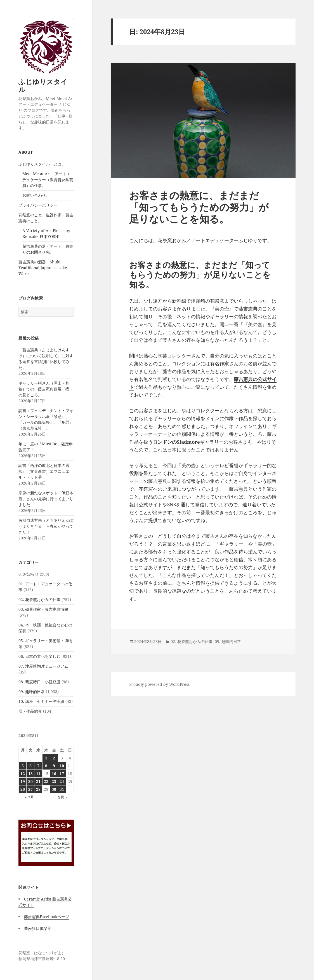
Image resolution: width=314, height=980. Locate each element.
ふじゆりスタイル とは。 (42, 164)
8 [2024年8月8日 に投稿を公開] (46, 766)
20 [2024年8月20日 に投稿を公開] (30, 781)
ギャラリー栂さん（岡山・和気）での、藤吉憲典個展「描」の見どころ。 (46, 389)
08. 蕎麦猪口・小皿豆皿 (39, 682)
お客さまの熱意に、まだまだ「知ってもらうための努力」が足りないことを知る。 (199, 207)
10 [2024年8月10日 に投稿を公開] (62, 766)
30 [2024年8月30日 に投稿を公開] (54, 789)
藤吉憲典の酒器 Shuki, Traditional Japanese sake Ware (43, 268)
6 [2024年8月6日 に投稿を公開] (30, 766)
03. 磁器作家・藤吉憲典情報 (43, 609)
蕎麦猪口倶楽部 (38, 928)
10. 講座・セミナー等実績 (41, 701)
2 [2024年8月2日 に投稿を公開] (54, 758)
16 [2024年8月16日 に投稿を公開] (54, 774)
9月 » (63, 797)
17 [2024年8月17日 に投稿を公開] (62, 774)
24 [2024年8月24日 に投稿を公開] (62, 781)
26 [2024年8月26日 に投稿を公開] (23, 789)
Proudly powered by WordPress (159, 684)
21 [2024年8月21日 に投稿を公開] (38, 781)
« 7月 (29, 797)
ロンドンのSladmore (176, 442)
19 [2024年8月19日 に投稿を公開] (23, 781)
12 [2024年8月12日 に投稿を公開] (23, 774)
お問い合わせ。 (36, 195)
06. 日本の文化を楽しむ (39, 656)
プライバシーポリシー (38, 205)
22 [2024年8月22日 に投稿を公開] (46, 781)
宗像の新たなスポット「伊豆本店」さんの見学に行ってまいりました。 (46, 499)
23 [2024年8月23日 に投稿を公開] (54, 781)
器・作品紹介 (30, 711)
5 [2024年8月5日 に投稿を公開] (23, 766)
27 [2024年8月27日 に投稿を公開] (30, 789)
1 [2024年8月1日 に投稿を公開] (46, 758)
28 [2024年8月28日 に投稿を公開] (38, 789)
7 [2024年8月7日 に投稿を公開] (38, 766)
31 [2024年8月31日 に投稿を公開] (62, 789)
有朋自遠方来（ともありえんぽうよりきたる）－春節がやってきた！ (46, 526)
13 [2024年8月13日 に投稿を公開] (30, 774)
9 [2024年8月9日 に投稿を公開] (54, 766)
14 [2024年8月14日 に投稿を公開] (38, 774)
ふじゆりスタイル (43, 86)
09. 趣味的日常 (32, 692)
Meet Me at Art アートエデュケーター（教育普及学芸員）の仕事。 (48, 180)
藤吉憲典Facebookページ (47, 917)
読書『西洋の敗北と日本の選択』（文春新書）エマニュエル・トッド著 (44, 471)
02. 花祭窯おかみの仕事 (39, 599)
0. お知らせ (29, 574)
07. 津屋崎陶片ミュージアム (43, 666)
